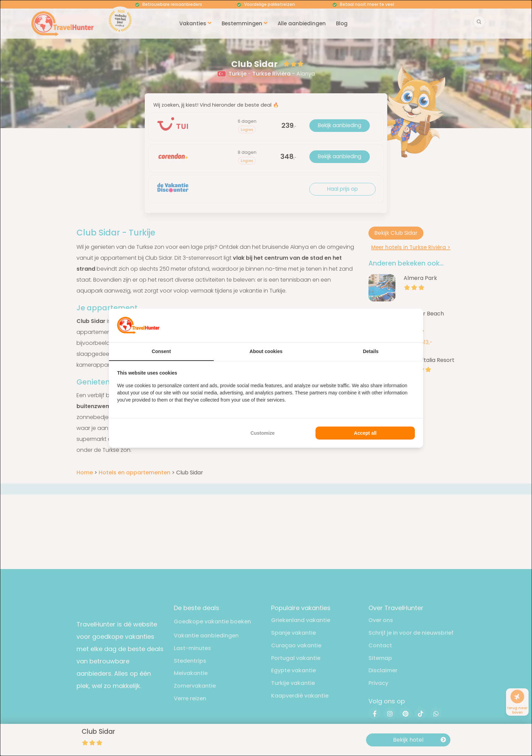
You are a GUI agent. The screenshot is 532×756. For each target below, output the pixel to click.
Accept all (365, 433)
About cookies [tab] (266, 351)
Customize (263, 433)
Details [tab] (371, 351)
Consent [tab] (161, 351)
